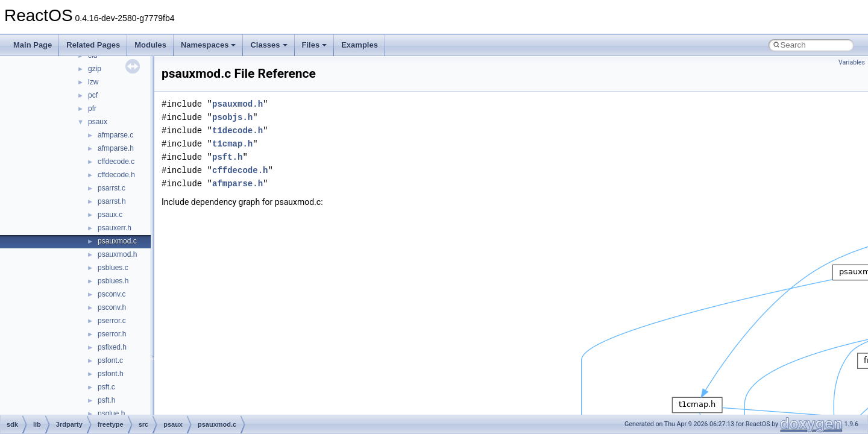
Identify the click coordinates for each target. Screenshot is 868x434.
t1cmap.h (232, 144)
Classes (269, 45)
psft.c (106, 387)
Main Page (33, 45)
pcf (93, 95)
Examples (360, 45)
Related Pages (93, 45)
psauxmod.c (117, 241)
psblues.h (113, 281)
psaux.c (110, 215)
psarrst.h (112, 201)
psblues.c (113, 268)
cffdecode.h (116, 175)
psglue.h (111, 414)
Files (315, 45)
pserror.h (112, 334)
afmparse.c (115, 135)
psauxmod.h (117, 254)
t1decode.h (237, 131)
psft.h (106, 400)
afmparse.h (116, 148)
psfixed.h (112, 347)
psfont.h (111, 374)
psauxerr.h (115, 228)
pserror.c (112, 321)
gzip (95, 69)
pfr (92, 108)
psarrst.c (112, 188)
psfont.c (110, 360)
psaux (98, 122)
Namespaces (209, 45)
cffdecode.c (116, 162)
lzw (93, 82)
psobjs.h (232, 117)
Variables (852, 62)
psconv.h (112, 307)
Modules (150, 45)
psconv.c (112, 294)
